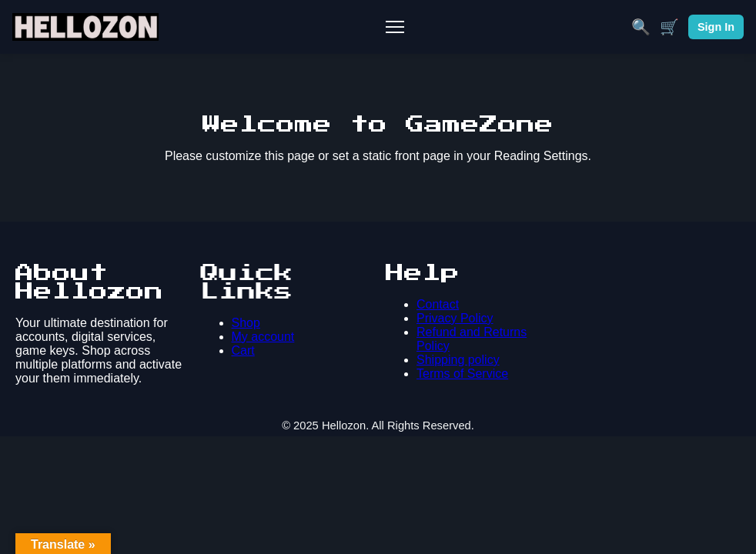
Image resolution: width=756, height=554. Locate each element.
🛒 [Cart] (669, 27)
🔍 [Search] (641, 27)
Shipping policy (458, 360)
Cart (243, 350)
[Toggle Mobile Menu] (395, 27)
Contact (438, 304)
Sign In (716, 27)
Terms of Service (462, 374)
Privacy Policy (455, 318)
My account (263, 337)
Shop (246, 323)
